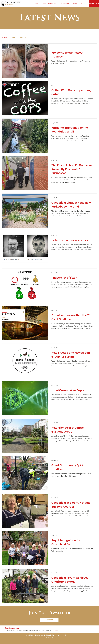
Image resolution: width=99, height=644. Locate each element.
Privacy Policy (49, 638)
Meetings (24, 37)
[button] (94, 38)
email (55, 631)
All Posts (5, 37)
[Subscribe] (94, 4)
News (14, 37)
